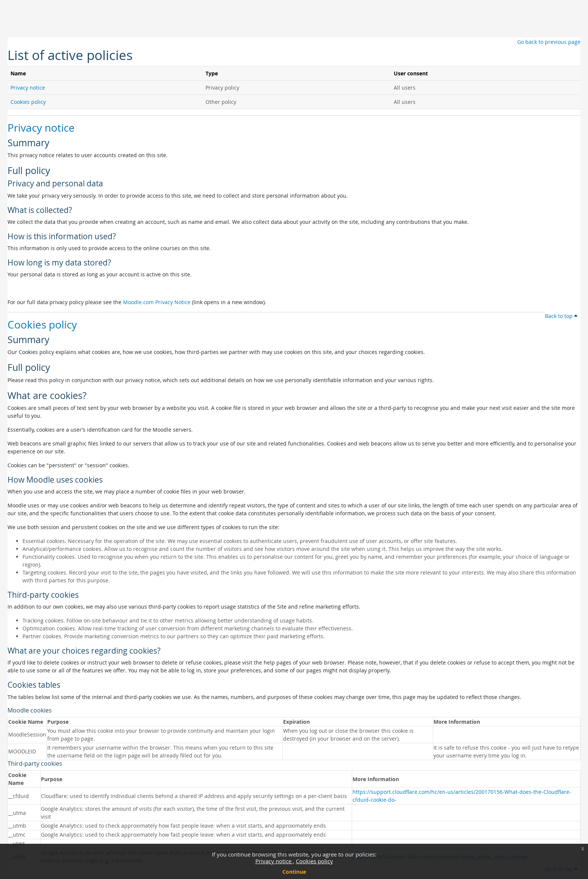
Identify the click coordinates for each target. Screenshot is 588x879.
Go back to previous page (549, 42)
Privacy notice (274, 861)
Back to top (561, 316)
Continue (294, 872)
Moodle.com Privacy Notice (157, 302)
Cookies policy (314, 861)
